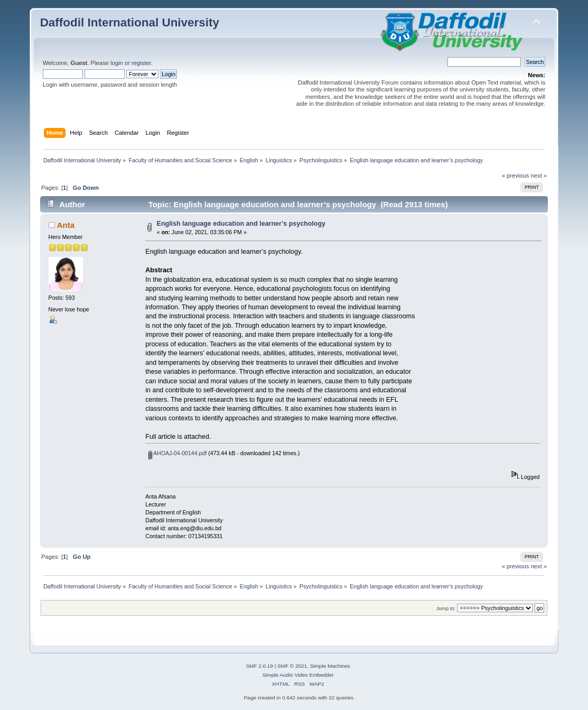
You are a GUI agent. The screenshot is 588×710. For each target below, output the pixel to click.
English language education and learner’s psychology (241, 224)
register (141, 63)
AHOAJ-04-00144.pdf (178, 453)
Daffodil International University (130, 22)
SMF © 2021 (292, 666)
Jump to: (446, 608)
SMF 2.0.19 (259, 666)
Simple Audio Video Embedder (298, 675)
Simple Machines (330, 666)
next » (539, 176)
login (117, 63)
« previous (516, 176)
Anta (66, 225)
